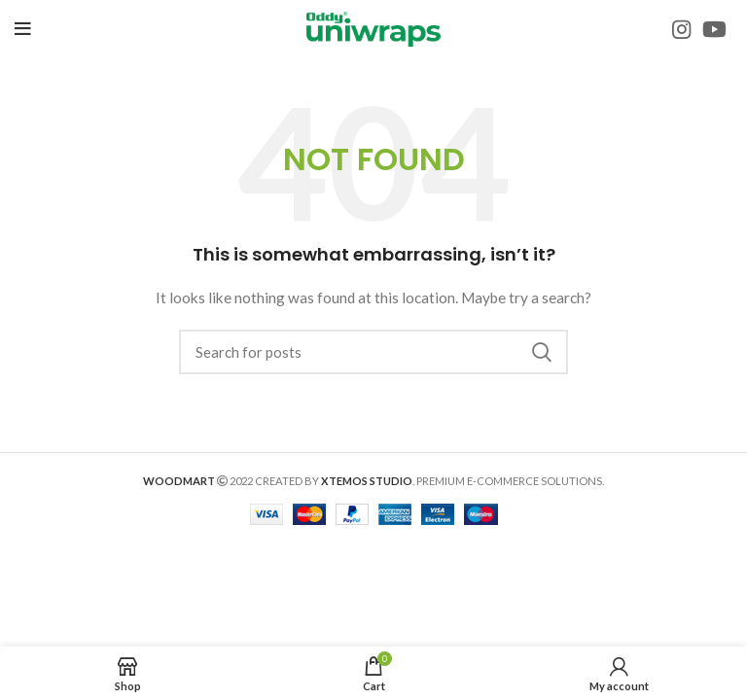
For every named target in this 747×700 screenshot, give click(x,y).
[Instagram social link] (681, 29)
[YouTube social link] (714, 29)
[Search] (373, 352)
